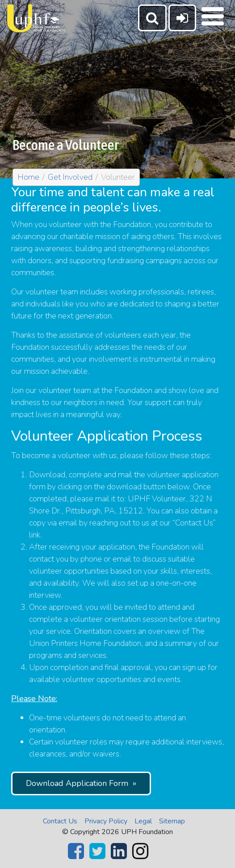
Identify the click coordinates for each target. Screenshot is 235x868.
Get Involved (70, 177)
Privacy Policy (106, 821)
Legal (143, 821)
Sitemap (172, 821)
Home (28, 177)
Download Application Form (77, 783)
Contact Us (60, 821)
